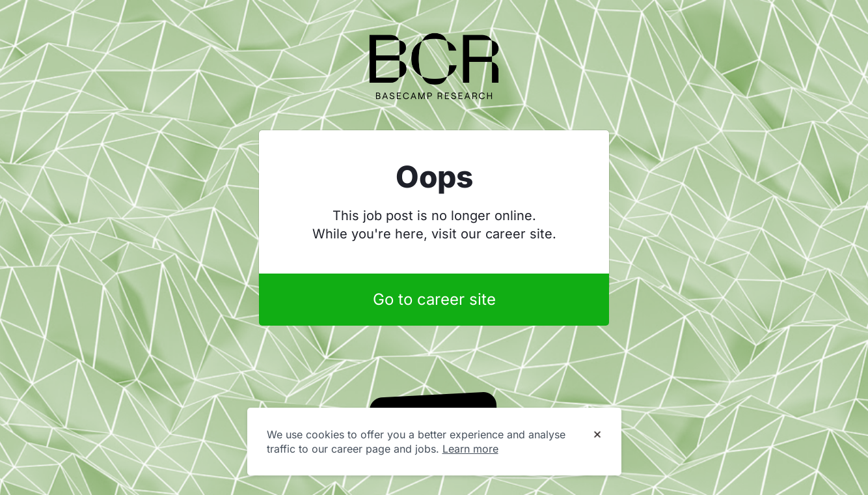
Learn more (470, 449)
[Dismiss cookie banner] (597, 435)
